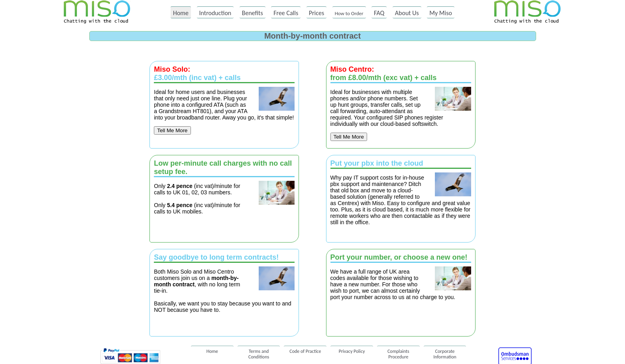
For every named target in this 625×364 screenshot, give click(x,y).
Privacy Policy (352, 351)
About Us (407, 13)
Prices (317, 13)
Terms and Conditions (259, 352)
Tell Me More (172, 130)
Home (181, 13)
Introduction (215, 13)
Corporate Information (445, 352)
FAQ (379, 13)
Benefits (253, 13)
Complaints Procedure (398, 352)
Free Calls (286, 13)
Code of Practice (305, 351)
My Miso (441, 13)
